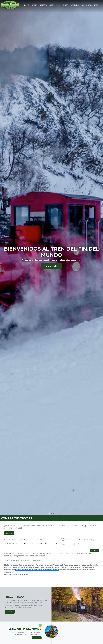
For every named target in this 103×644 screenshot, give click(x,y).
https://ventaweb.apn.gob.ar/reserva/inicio (37, 570)
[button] (50, 513)
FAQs (96, 5)
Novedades (75, 5)
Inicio (27, 5)
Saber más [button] (10, 612)
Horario (24, 540)
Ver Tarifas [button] (9, 533)
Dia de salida (10, 540)
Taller (65, 5)
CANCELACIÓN (87, 5)
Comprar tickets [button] (51, 266)
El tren (34, 5)
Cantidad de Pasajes (86, 540)
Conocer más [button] (37, 638)
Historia (43, 5)
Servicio (40, 540)
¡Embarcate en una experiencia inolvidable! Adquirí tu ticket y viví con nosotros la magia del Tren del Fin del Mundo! (50, 527)
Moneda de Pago (66, 540)
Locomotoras (55, 5)
